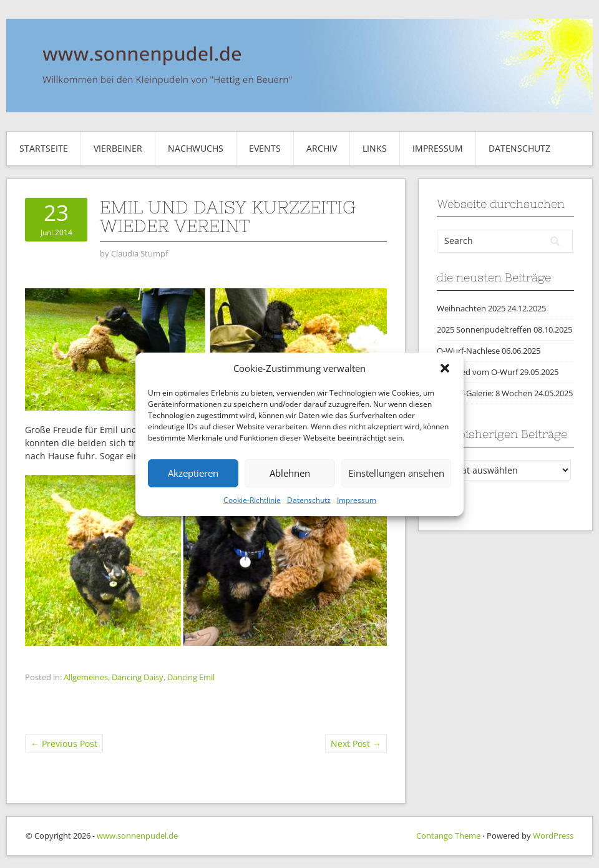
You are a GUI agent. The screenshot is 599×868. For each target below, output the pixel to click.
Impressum (357, 500)
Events (265, 148)
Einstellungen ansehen (396, 473)
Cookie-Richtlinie (252, 500)
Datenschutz (309, 500)
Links (375, 148)
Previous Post (64, 744)
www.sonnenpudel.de (137, 836)
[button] (445, 368)
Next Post (356, 744)
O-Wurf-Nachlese (468, 351)
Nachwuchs (196, 148)
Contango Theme (448, 836)
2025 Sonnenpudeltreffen (484, 329)
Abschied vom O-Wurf (477, 372)
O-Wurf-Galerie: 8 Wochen (485, 393)
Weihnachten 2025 (471, 308)
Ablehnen (290, 473)
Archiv (322, 148)
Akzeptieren (193, 473)
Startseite (44, 148)
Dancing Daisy (138, 677)
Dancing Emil (191, 677)
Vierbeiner (118, 148)
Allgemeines (86, 677)
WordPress (553, 836)
